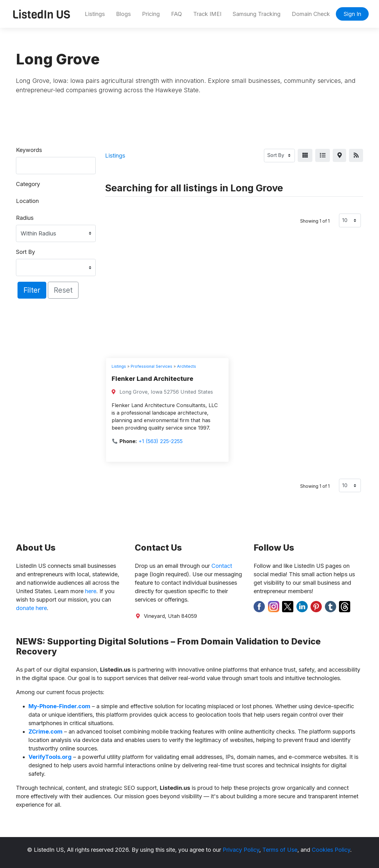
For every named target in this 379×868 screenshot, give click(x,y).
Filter (32, 290)
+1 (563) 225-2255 (161, 441)
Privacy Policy (241, 850)
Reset (63, 290)
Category (28, 184)
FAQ (177, 14)
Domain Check (311, 14)
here (91, 591)
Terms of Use (280, 850)
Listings (95, 14)
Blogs (123, 14)
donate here (31, 608)
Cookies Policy (331, 850)
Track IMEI (207, 14)
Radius (25, 218)
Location (27, 201)
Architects (187, 366)
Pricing (151, 14)
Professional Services (152, 366)
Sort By (25, 252)
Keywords (29, 150)
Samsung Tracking (257, 14)
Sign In (352, 14)
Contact (222, 566)
